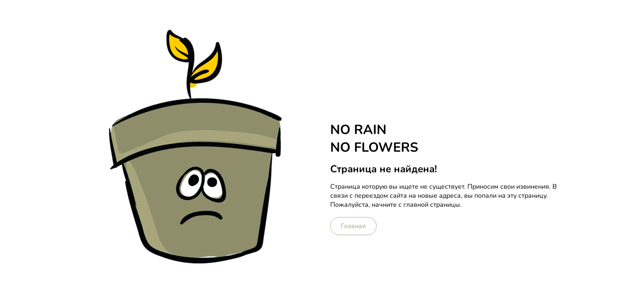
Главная (353, 226)
